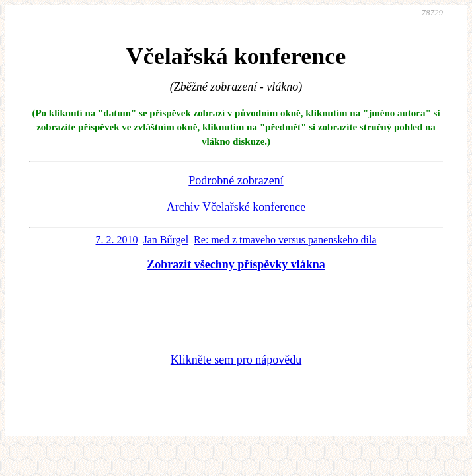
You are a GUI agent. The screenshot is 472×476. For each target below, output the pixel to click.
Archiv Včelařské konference (236, 207)
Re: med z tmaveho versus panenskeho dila (285, 240)
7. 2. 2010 (117, 240)
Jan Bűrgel (166, 240)
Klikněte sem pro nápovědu (236, 360)
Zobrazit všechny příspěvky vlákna (236, 264)
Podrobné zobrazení (236, 180)
